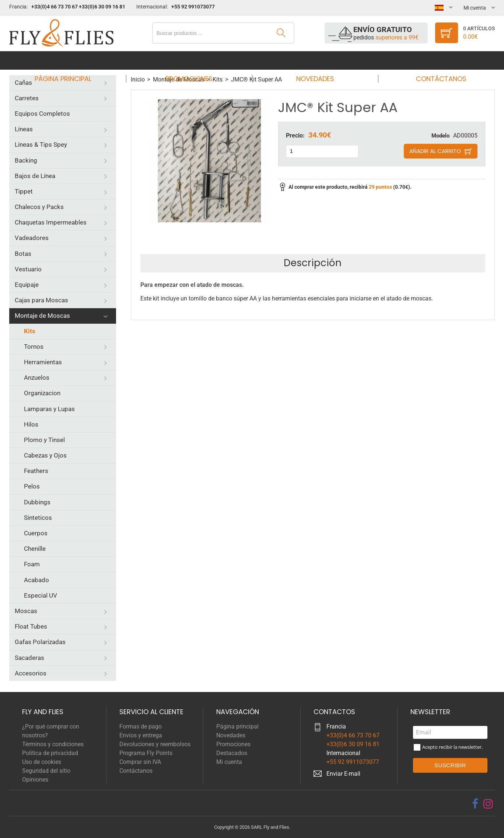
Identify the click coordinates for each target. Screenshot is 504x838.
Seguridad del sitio (46, 771)
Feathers (36, 471)
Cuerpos (36, 533)
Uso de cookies (42, 762)
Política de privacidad (50, 753)
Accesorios (31, 673)
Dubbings (37, 502)
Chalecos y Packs (39, 207)
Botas (23, 254)
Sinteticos (38, 518)
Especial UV (41, 595)
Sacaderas (29, 658)
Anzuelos (37, 378)
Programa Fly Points (146, 753)
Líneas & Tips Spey (41, 145)
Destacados (232, 753)
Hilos (31, 424)
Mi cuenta (229, 762)
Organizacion (42, 393)
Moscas (26, 611)
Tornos (34, 347)
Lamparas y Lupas (49, 409)
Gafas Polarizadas (40, 642)
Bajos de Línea (35, 176)
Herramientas (43, 362)
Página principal (70, 60)
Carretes (27, 98)
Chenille (35, 549)
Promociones (191, 60)
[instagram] (488, 804)
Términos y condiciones (53, 744)
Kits (30, 331)
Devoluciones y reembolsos (155, 744)
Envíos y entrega (141, 735)
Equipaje (27, 285)
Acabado (36, 580)
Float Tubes (31, 626)
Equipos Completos (42, 114)
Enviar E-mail (343, 774)
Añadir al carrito (435, 151)
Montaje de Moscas (42, 316)
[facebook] (475, 804)
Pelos (32, 486)
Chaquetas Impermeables (51, 222)
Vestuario (28, 269)
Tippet (24, 191)
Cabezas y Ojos (45, 455)
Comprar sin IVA (140, 762)
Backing (26, 160)
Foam (32, 564)
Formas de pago (141, 726)
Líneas (24, 129)
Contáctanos (434, 60)
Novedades (313, 60)
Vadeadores (32, 238)
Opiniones (35, 780)
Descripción (313, 263)
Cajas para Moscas (41, 300)
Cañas (23, 83)
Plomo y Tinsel (44, 440)
